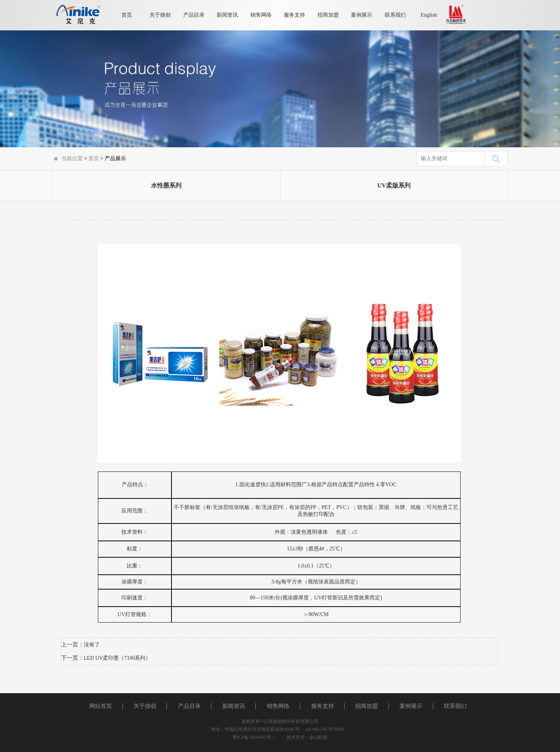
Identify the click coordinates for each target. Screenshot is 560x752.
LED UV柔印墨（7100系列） (117, 658)
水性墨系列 (166, 185)
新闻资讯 (227, 15)
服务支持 (294, 15)
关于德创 (160, 15)
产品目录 (194, 15)
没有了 (92, 645)
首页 (127, 15)
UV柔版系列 (394, 185)
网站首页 (101, 706)
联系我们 (395, 15)
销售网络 (261, 15)
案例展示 (362, 15)
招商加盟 (328, 15)
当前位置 (72, 158)
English (429, 15)
